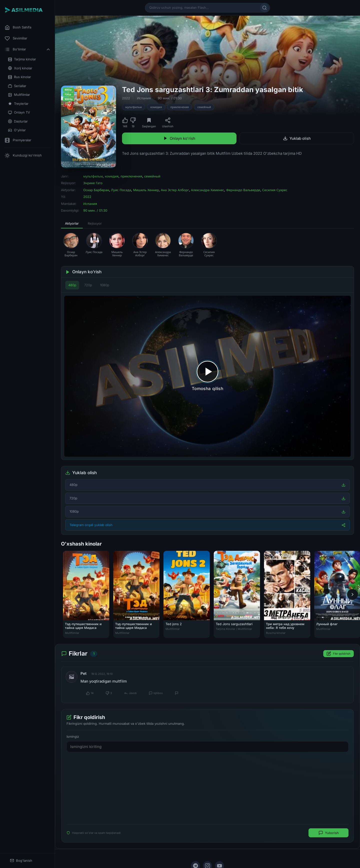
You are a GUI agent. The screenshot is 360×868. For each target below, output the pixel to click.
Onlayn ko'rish (179, 138)
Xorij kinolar (20, 68)
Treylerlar (18, 104)
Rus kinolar (19, 77)
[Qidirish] (264, 8)
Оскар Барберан (96, 190)
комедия (156, 107)
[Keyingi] (352, 594)
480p (72, 285)
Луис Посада (121, 190)
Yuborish (329, 833)
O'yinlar (17, 130)
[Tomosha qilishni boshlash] (207, 376)
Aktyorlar (72, 223)
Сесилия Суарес (275, 190)
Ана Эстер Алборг (175, 190)
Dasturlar (18, 121)
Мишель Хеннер (146, 190)
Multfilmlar (19, 95)
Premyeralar (18, 140)
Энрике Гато (93, 183)
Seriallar (17, 86)
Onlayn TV (19, 112)
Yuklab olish (297, 138)
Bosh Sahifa (18, 27)
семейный (204, 107)
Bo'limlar (28, 49)
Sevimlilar (16, 38)
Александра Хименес (208, 190)
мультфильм (133, 107)
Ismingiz (73, 737)
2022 (126, 98)
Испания (144, 98)
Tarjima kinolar (22, 59)
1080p (105, 285)
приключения (180, 107)
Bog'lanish (21, 861)
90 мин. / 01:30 (170, 98)
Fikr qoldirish (338, 654)
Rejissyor (95, 223)
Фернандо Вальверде (243, 190)
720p (88, 285)
